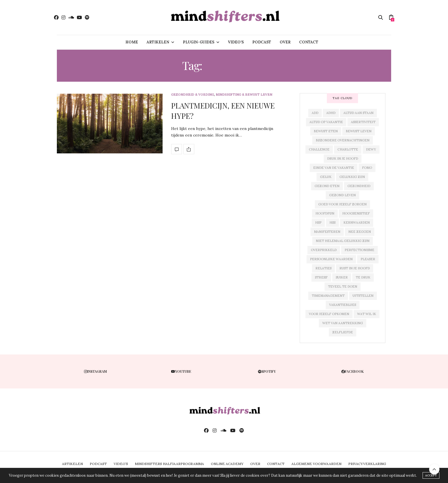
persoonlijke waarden (331, 259)
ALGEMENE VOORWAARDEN (316, 464)
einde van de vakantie (334, 168)
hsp (318, 223)
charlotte (348, 149)
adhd (331, 113)
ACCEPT (431, 475)
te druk (363, 277)
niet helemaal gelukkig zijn (343, 241)
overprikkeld (324, 250)
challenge (319, 149)
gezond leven (342, 195)
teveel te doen (343, 286)
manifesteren (327, 232)
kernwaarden (357, 223)
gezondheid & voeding (193, 95)
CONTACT (309, 42)
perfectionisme (359, 250)
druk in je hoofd (343, 159)
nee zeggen (360, 232)
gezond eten (327, 186)
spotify (267, 371)
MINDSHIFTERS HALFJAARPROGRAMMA (169, 464)
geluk (326, 177)
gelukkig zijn (352, 177)
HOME (132, 42)
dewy (371, 149)
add (315, 113)
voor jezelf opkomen (329, 314)
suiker (342, 277)
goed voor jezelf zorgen (342, 204)
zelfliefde (343, 332)
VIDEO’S (236, 42)
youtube (181, 371)
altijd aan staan (358, 113)
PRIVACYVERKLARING (367, 464)
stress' (321, 277)
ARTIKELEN (158, 42)
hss (332, 223)
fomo (367, 168)
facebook (353, 371)
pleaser (368, 259)
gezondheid (359, 186)
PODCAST (262, 42)
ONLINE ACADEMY (227, 464)
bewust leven (359, 131)
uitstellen (363, 296)
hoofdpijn (325, 213)
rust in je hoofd (355, 268)
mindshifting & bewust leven (244, 95)
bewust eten (326, 131)
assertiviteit (363, 122)
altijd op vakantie (326, 122)
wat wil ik (367, 314)
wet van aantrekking (343, 323)
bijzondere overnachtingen (343, 140)
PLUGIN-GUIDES (199, 42)
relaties (323, 268)
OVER (285, 42)
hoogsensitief (356, 213)
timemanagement (328, 296)
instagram (95, 371)
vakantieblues (343, 305)
